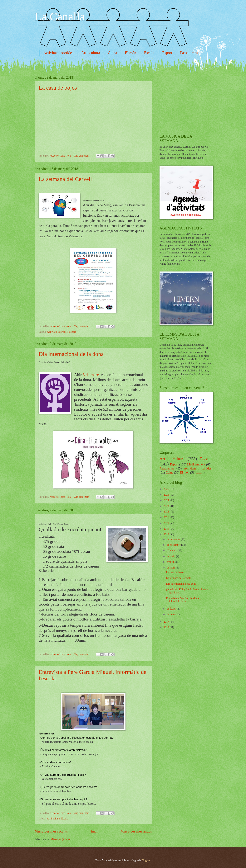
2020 (167, 523)
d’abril (171, 562)
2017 (167, 622)
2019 (167, 529)
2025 (167, 495)
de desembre (174, 539)
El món (130, 53)
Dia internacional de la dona (71, 354)
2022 (167, 512)
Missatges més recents (51, 831)
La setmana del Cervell (65, 179)
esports (199, 473)
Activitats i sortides (58, 53)
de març (171, 568)
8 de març (91, 375)
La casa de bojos (58, 88)
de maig (171, 556)
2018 (167, 534)
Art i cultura (91, 53)
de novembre (174, 545)
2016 (167, 627)
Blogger (146, 860)
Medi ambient (196, 464)
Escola (149, 53)
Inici (94, 831)
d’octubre (172, 551)
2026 (167, 489)
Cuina (112, 53)
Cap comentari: (82, 156)
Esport (167, 53)
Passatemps (189, 53)
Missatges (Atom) (60, 839)
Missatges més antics (136, 831)
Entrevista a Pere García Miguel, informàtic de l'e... (183, 600)
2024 (167, 500)
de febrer (172, 609)
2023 (167, 506)
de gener (172, 614)
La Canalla (60, 17)
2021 (167, 517)
